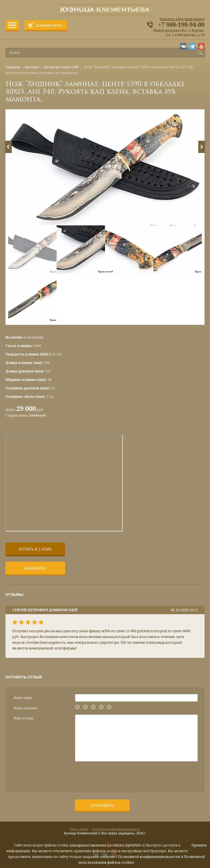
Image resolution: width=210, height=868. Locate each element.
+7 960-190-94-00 (181, 25)
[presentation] (116, 775)
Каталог (32, 67)
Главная (13, 67)
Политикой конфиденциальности (149, 857)
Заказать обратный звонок (182, 19)
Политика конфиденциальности (116, 829)
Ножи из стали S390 (61, 67)
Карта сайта (79, 829)
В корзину (35, 568)
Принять (199, 845)
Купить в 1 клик (35, 549)
